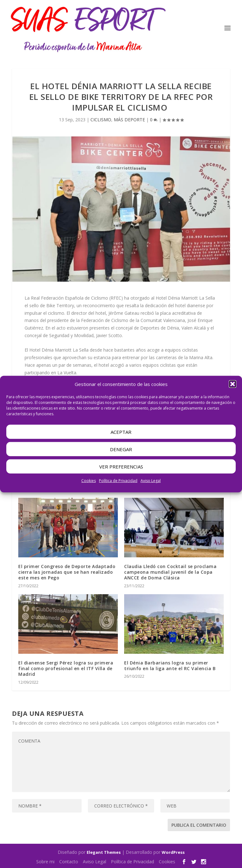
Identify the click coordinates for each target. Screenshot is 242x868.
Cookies (89, 481)
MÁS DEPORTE (129, 120)
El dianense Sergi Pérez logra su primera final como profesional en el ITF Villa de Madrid (66, 668)
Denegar (121, 449)
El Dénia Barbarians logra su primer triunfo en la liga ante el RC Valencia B (170, 666)
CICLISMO (101, 120)
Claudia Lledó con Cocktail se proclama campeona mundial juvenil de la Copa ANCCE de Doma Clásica (170, 572)
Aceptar (121, 432)
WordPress (173, 852)
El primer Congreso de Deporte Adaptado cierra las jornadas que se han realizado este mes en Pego (67, 572)
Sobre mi (45, 862)
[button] (233, 384)
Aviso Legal (151, 481)
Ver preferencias (121, 467)
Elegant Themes (104, 852)
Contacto (69, 862)
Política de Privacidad (118, 481)
